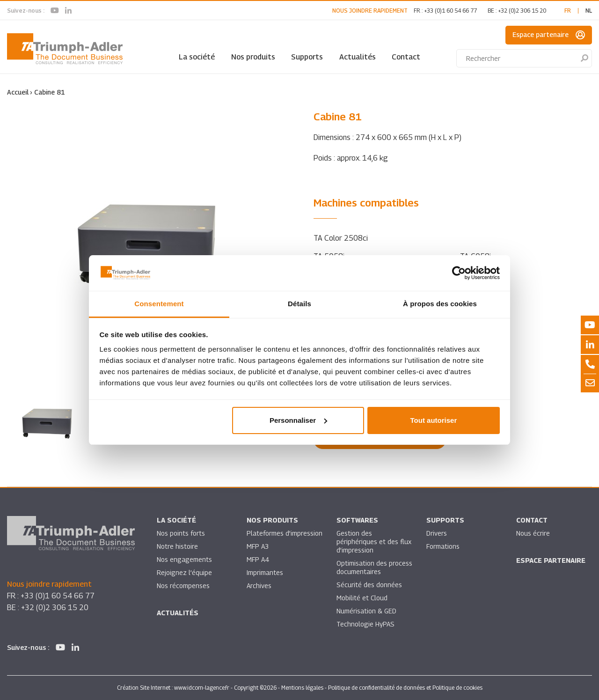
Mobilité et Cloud (362, 598)
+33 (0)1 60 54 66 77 (450, 11)
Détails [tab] (299, 304)
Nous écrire (533, 533)
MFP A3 (258, 546)
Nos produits (253, 57)
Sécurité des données (369, 585)
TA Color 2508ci (341, 238)
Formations (443, 546)
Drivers (437, 533)
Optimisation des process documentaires (374, 567)
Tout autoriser (434, 420)
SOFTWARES (357, 520)
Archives (259, 586)
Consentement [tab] (159, 304)
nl (589, 11)
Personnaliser (298, 420)
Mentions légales (302, 688)
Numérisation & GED (366, 611)
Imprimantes (265, 572)
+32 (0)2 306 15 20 (522, 11)
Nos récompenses (183, 586)
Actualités (358, 57)
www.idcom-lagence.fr (202, 688)
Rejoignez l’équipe (184, 572)
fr (568, 11)
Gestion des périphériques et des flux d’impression (374, 542)
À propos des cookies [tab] (440, 304)
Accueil (18, 92)
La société (197, 57)
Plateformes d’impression (285, 533)
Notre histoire (177, 546)
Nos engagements (184, 559)
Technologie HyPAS (365, 624)
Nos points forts (181, 533)
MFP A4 (258, 559)
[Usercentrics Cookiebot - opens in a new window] (459, 273)
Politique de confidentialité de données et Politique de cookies (405, 688)
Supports (307, 57)
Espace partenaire (549, 35)
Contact (406, 57)
